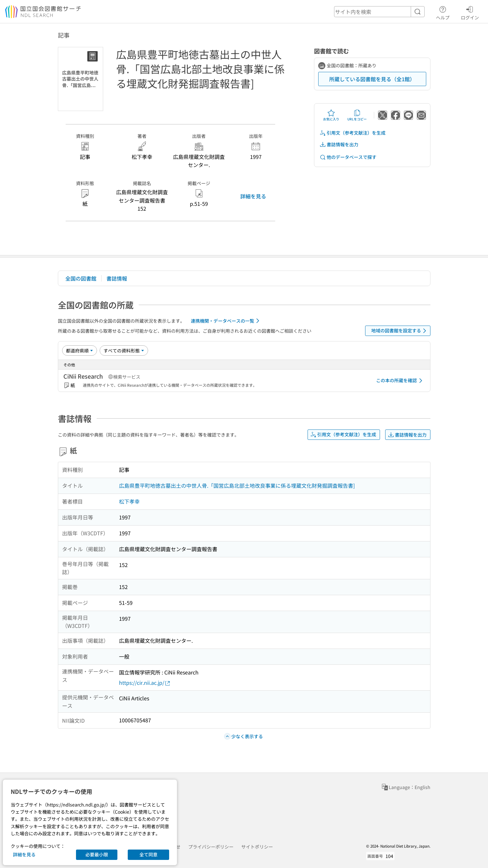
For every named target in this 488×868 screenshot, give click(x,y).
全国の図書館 (81, 278)
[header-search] (379, 12)
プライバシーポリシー (211, 847)
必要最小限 (97, 854)
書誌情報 (117, 278)
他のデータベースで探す (348, 157)
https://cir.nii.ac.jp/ (145, 683)
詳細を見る (253, 196)
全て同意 (148, 854)
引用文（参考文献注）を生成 (352, 133)
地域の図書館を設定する (400, 331)
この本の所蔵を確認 (400, 381)
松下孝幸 (129, 501)
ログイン (470, 12)
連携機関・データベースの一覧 (226, 321)
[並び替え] (80, 351)
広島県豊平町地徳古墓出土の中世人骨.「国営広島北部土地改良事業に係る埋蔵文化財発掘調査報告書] (237, 485)
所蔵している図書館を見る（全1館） (372, 79)
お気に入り (331, 115)
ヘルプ (443, 12)
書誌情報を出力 (339, 145)
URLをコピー (357, 115)
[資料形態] (124, 351)
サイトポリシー (257, 847)
